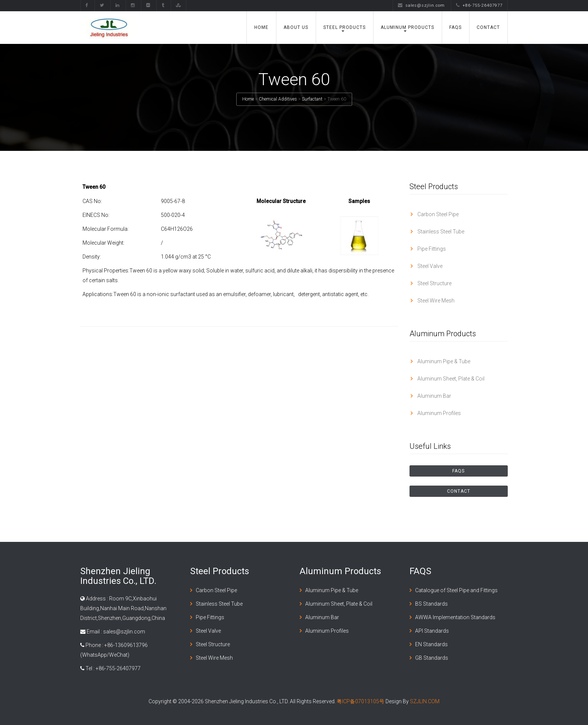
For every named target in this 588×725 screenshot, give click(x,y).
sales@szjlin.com (421, 5)
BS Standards (431, 604)
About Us (296, 27)
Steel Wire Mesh (435, 301)
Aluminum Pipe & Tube (443, 361)
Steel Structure (434, 283)
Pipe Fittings (431, 249)
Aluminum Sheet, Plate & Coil (450, 379)
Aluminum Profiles (439, 413)
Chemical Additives (278, 99)
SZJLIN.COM (425, 701)
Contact (488, 27)
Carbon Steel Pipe (437, 214)
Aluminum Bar (434, 396)
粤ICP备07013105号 (361, 701)
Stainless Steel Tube (440, 232)
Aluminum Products (407, 27)
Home (261, 27)
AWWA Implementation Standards (455, 617)
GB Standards (432, 658)
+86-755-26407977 (479, 5)
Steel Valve (429, 266)
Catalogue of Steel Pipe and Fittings (456, 590)
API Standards (432, 631)
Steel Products (344, 27)
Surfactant (312, 99)
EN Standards (431, 644)
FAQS (455, 27)
